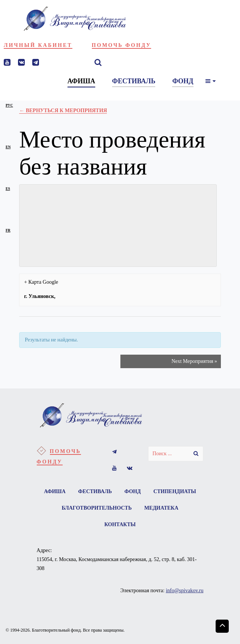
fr (8, 230)
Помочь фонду (122, 45)
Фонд (133, 491)
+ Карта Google (41, 282)
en (8, 147)
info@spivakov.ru (184, 591)
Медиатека (161, 508)
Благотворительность (97, 508)
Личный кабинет (38, 45)
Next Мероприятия (194, 361)
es (8, 189)
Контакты (120, 524)
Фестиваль (95, 491)
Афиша (55, 491)
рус (9, 105)
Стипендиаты (175, 491)
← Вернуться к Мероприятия (63, 111)
